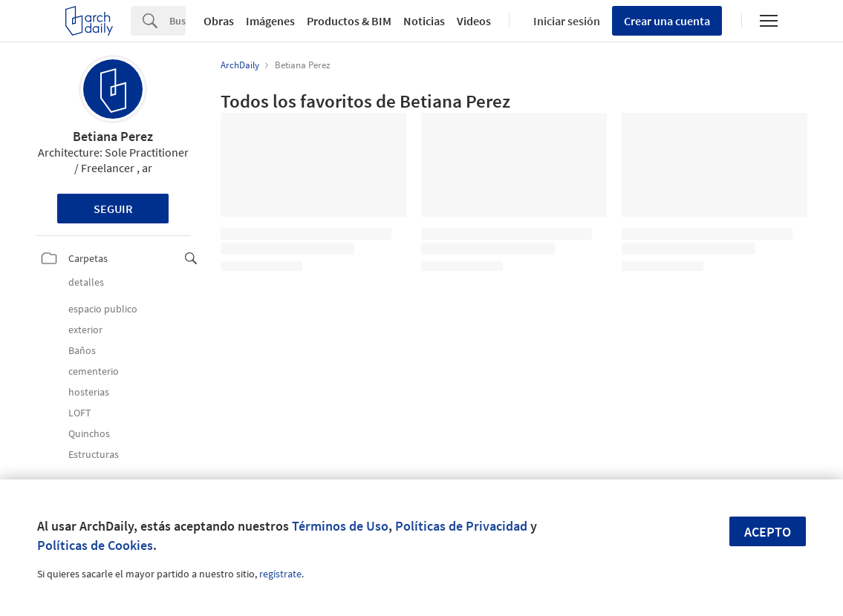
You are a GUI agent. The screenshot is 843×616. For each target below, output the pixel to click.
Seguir (113, 209)
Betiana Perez (113, 136)
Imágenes (270, 21)
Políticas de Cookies (95, 545)
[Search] (178, 21)
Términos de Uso (340, 526)
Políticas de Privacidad (461, 526)
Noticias (424, 21)
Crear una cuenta (667, 21)
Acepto (768, 532)
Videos (474, 21)
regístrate (280, 574)
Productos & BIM (349, 21)
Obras (219, 21)
